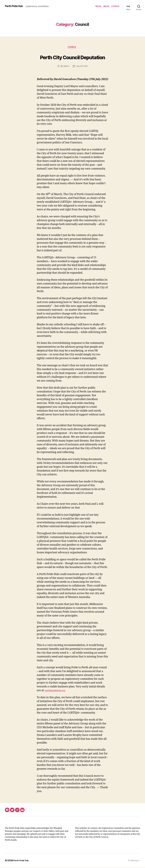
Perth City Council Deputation (73, 57)
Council (72, 47)
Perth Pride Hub (16, 6)
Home (98, 6)
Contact (115, 6)
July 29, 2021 (82, 67)
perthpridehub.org (57, 691)
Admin (66, 67)
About (106, 6)
